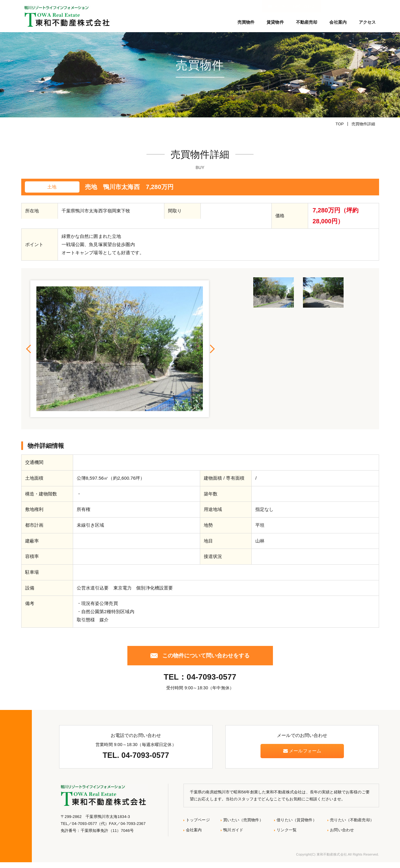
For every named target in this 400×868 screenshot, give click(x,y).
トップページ (198, 826)
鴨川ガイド (233, 836)
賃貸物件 (275, 22)
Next (212, 355)
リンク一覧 (287, 836)
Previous (29, 355)
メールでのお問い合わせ (352, 6)
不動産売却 (307, 22)
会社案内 (338, 22)
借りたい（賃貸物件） (296, 826)
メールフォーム (302, 757)
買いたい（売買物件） (243, 826)
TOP (340, 130)
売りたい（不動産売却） (352, 826)
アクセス (367, 22)
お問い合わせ (342, 836)
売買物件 (246, 22)
